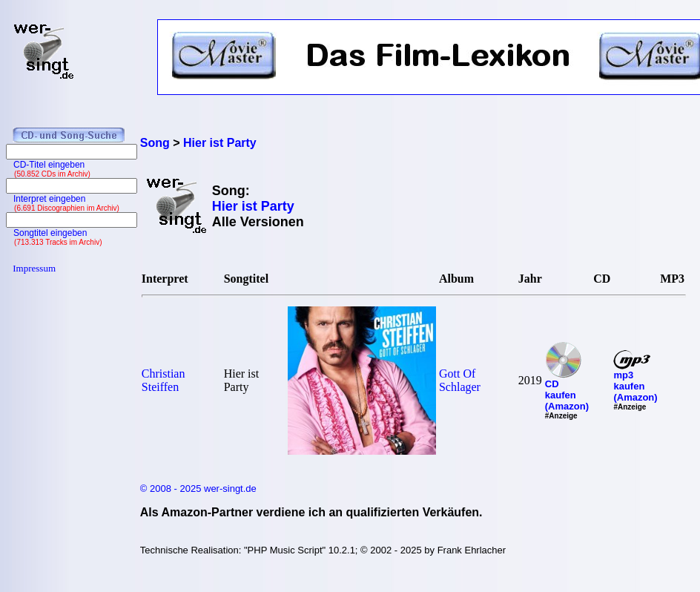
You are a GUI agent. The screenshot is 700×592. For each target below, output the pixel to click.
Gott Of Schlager (460, 380)
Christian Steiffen (164, 380)
